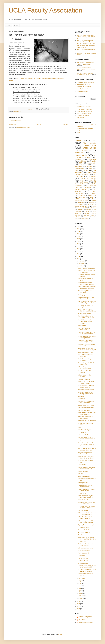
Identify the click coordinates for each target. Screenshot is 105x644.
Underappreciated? (84, 563)
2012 (79, 601)
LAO (82, 180)
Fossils (80, 535)
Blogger (60, 634)
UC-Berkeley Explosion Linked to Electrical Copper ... (87, 570)
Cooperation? (82, 542)
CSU (81, 163)
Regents (88, 210)
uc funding (80, 210)
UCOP (90, 167)
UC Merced (93, 208)
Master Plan (93, 195)
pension (89, 157)
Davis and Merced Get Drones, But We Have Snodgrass (87, 288)
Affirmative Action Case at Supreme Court (86, 417)
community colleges (89, 178)
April (80, 591)
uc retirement (79, 169)
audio (86, 171)
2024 (79, 231)
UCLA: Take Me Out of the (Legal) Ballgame (86, 518)
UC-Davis (83, 165)
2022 (79, 236)
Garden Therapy (83, 561)
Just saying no (82, 295)
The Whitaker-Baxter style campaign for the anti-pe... (86, 317)
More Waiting (82, 326)
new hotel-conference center (86, 173)
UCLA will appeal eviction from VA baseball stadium (87, 368)
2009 (79, 609)
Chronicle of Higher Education (85, 82)
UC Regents (90, 143)
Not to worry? (82, 432)
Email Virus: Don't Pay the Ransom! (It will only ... (86, 497)
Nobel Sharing (82, 493)
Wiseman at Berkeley (84, 435)
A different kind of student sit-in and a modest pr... (87, 490)
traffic (90, 169)
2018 (79, 246)
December (82, 261)
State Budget (90, 148)
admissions (93, 159)
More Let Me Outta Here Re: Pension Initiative (86, 382)
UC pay (87, 213)
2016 (79, 251)
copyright (90, 204)
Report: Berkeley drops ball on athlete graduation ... (87, 337)
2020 (79, 241)
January (81, 598)
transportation (92, 163)
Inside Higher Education (83, 85)
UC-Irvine (93, 180)
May (80, 588)
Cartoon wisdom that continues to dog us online (87, 545)
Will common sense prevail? (86, 548)
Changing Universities (83, 89)
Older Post (65, 125)
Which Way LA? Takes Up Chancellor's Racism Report (87, 349)
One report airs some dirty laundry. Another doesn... (86, 393)
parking (94, 201)
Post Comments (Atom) (23, 128)
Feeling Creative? (83, 471)
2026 (79, 226)
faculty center (80, 190)
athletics (83, 161)
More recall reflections (84, 530)
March (81, 593)
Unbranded (81, 399)
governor (86, 150)
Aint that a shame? (84, 553)
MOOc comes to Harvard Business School (85, 486)
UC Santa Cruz (85, 219)
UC (20, 112)
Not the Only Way (83, 558)
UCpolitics (78, 217)
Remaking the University (84, 87)
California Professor (82, 91)
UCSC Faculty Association (84, 111)
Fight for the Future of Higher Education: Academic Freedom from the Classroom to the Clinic (86, 42)
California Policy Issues (85, 617)
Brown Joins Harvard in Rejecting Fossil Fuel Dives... (87, 310)
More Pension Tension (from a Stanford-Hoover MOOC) (87, 457)
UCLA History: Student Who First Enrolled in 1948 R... (86, 522)
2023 (79, 234)
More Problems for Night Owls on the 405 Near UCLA (87, 333)
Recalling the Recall (84, 533)
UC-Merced (82, 195)
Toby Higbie (82, 620)
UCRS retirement (81, 199)
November (82, 263)
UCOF (87, 211)
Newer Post (12, 125)
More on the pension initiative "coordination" (87, 364)
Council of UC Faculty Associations (83, 116)
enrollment (93, 176)
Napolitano (16, 112)
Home (9, 25)
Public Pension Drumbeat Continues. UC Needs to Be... (86, 444)
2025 (79, 229)
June (80, 586)
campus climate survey (82, 206)
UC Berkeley (79, 204)
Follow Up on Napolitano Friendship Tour (85, 453)
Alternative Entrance (84, 379)
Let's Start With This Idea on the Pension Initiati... (86, 402)
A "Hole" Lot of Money (84, 314)
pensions (78, 159)
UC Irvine (86, 217)
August (81, 581)
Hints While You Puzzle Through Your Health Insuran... (85, 322)
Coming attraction (83, 483)
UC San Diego (89, 215)
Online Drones (82, 465)
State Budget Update (84, 476)
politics (78, 140)
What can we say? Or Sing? (86, 352)
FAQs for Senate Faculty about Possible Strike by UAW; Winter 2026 (86, 37)
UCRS (95, 206)
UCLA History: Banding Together (85, 376)
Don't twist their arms (84, 551)
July (80, 583)
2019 (79, 244)
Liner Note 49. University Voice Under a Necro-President (85, 63)
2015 (79, 254)
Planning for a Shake (84, 410)
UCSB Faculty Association (84, 109)
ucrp (76, 171)
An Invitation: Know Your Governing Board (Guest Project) (86, 69)
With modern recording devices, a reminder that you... (87, 449)
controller (88, 188)
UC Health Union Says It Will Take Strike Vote (86, 503)
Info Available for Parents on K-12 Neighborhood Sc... (87, 514)
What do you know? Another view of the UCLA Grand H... (87, 538)
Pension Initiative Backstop (86, 408)
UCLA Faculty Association (45, 10)
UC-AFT (79, 132)
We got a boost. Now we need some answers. (87, 271)
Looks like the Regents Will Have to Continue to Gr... (86, 298)
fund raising (84, 182)
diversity (79, 153)
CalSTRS (91, 202)
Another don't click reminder (86, 390)
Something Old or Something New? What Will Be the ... (86, 507)
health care (90, 145)
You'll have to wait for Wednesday (84, 329)
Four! (80, 427)
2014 (79, 256)
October (81, 266)
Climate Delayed (83, 510)
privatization (81, 202)
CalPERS (94, 194)
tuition (94, 161)
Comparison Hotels (84, 528)
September (82, 578)
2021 (79, 239)
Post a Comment (16, 121)
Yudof (92, 197)
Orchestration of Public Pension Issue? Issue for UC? (87, 566)
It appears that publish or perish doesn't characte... (87, 414)
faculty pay (82, 197)
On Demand (82, 556)
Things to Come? (83, 500)
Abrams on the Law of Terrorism (87, 421)
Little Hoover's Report (84, 430)
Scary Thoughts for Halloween (87, 268)
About (16, 25)
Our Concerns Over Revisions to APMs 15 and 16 (86, 46)
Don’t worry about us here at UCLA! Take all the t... (86, 386)
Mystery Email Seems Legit (86, 525)
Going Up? (81, 396)
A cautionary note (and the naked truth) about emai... (86, 341)
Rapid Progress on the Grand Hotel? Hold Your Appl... (87, 468)
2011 (79, 604)
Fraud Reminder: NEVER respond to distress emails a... (86, 439)
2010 (79, 606)
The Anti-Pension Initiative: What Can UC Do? (86, 356)
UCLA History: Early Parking (86, 405)
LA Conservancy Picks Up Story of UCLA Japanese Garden (87, 302)
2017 (79, 249)
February (81, 596)
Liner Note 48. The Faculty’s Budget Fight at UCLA (85, 74)
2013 (79, 259)
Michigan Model (82, 208)
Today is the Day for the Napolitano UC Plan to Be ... (87, 283)
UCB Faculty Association (84, 113)
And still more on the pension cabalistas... (87, 360)
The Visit (81, 474)
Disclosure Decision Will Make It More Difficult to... (87, 345)
